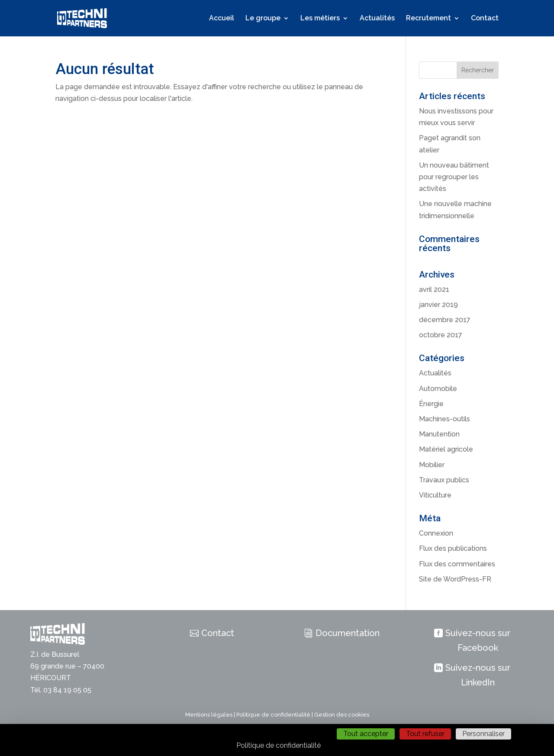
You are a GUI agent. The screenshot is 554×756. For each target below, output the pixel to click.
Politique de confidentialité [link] (279, 745)
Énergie (431, 404)
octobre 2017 (441, 335)
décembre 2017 (445, 320)
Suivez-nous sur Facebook (478, 640)
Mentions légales (209, 715)
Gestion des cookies (342, 715)
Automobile (438, 389)
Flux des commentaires (457, 564)
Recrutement (428, 19)
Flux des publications (453, 548)
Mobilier (432, 465)
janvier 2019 (438, 305)
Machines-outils (444, 419)
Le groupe (263, 19)
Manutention (439, 434)
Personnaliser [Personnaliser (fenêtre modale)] (483, 734)
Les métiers (320, 19)
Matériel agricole (446, 449)
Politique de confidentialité (273, 715)
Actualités (377, 19)
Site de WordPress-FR (455, 579)
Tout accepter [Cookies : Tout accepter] (366, 734)
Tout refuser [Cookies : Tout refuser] (425, 734)
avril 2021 (434, 289)
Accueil (222, 19)
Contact (485, 19)
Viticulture (435, 495)
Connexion (436, 533)
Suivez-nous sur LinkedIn (478, 675)
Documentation (348, 633)
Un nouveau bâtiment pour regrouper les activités (454, 177)
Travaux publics (444, 480)
